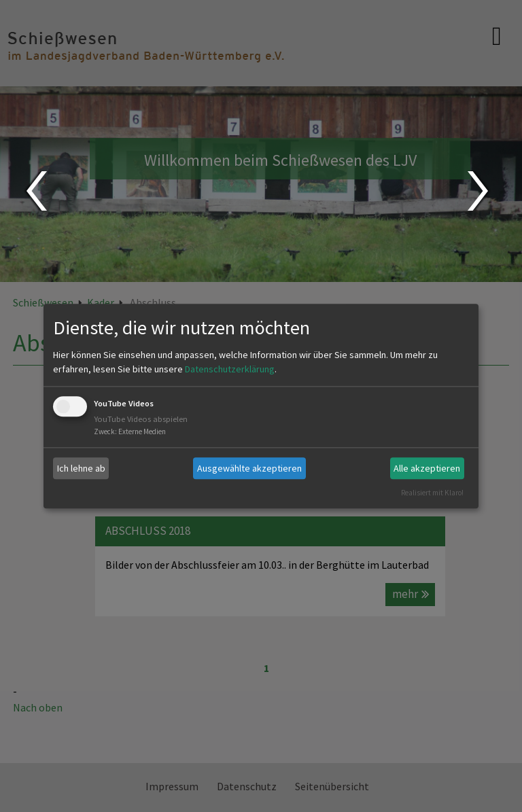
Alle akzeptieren (427, 468)
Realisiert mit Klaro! (432, 493)
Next (480, 191)
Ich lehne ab (81, 468)
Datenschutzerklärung (230, 370)
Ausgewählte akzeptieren (249, 468)
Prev (36, 191)
